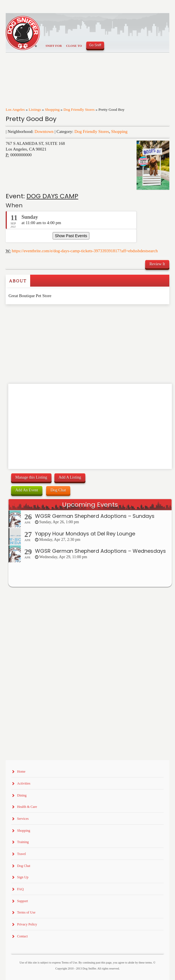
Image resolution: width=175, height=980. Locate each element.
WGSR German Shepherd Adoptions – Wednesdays (100, 551)
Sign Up (23, 877)
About (18, 281)
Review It (157, 264)
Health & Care (27, 807)
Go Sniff (95, 45)
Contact (22, 936)
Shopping (52, 110)
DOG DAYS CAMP (52, 196)
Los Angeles (15, 110)
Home (21, 772)
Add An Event (27, 490)
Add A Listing (70, 477)
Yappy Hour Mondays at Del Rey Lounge (85, 534)
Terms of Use (26, 912)
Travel (21, 854)
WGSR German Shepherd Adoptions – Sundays (95, 516)
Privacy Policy (27, 924)
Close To (74, 46)
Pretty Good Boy (31, 119)
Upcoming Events (90, 505)
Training (23, 842)
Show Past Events (71, 236)
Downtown (44, 132)
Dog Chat (58, 490)
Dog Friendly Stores (79, 110)
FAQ (20, 889)
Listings (35, 110)
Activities (24, 783)
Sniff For (54, 46)
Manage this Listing (31, 477)
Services (23, 819)
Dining (22, 795)
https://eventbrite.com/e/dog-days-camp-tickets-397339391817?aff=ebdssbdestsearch (85, 251)
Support (22, 901)
